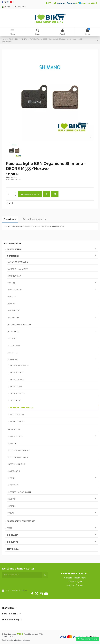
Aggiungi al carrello (30, 194)
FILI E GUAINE (14, 346)
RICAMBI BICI (13, 256)
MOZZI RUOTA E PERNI (18, 457)
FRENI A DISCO (17, 372)
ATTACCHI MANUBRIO (18, 269)
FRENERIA (13, 360)
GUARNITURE (14, 429)
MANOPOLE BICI (15, 436)
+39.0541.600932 (66, 3)
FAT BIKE (12, 339)
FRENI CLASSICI (17, 379)
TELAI (11, 513)
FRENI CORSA (16, 386)
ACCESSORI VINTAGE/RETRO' (21, 521)
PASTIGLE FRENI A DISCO (22, 407)
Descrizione (10, 219)
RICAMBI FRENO (17, 421)
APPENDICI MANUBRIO (18, 262)
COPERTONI (14, 318)
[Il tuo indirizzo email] (22, 575)
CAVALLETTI (14, 311)
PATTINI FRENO (17, 414)
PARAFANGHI (14, 471)
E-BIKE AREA (12, 535)
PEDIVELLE (13, 485)
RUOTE (12, 499)
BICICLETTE (12, 542)
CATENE (12, 304)
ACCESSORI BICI (14, 249)
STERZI (12, 506)
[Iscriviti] (45, 575)
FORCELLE (13, 353)
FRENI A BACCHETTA (19, 365)
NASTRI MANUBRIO (17, 464)
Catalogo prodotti (13, 243)
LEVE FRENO (16, 400)
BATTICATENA (15, 276)
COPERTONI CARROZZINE (20, 325)
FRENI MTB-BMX (17, 393)
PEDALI (12, 478)
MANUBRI (13, 443)
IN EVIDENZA (13, 549)
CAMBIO (12, 283)
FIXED (9, 528)
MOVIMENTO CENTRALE (19, 450)
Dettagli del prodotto (34, 219)
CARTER (12, 297)
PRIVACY (26, 590)
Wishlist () (20, 7)
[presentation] (23, 583)
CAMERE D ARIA (15, 290)
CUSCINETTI (14, 332)
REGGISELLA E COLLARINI (20, 492)
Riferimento (11, 179)
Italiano (7, 7)
